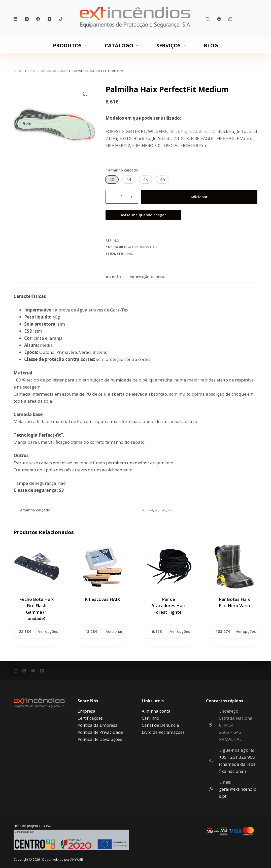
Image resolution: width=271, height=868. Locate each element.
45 (157, 510)
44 (151, 510)
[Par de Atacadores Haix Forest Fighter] (168, 567)
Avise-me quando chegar (143, 215)
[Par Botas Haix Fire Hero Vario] (234, 567)
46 (164, 510)
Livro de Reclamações (163, 732)
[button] (112, 180)
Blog (211, 45)
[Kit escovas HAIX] (103, 567)
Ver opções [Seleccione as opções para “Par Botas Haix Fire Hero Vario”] (246, 631)
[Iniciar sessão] (219, 19)
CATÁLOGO (123, 45)
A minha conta (156, 711)
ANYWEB (77, 859)
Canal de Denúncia (160, 725)
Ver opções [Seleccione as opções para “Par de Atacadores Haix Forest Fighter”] (180, 631)
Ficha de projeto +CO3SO (32, 826)
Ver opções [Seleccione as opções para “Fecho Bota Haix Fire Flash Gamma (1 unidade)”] (48, 631)
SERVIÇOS (172, 45)
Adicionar (199, 197)
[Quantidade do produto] (122, 197)
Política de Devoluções (100, 739)
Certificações (90, 718)
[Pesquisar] (208, 19)
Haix (129, 254)
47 (171, 510)
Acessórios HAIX (143, 247)
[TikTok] (61, 19)
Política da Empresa (98, 725)
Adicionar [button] (114, 631)
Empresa (87, 711)
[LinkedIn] (15, 19)
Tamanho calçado (122, 170)
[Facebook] (38, 19)
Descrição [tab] (113, 277)
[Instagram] (27, 19)
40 (144, 510)
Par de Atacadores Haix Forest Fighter (168, 606)
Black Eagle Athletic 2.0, (193, 131)
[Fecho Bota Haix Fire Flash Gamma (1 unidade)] (37, 567)
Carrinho (150, 718)
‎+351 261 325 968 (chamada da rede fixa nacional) (237, 764)
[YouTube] (49, 19)
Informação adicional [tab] (148, 277)
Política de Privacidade (100, 732)
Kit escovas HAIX (103, 599)
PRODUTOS (71, 45)
